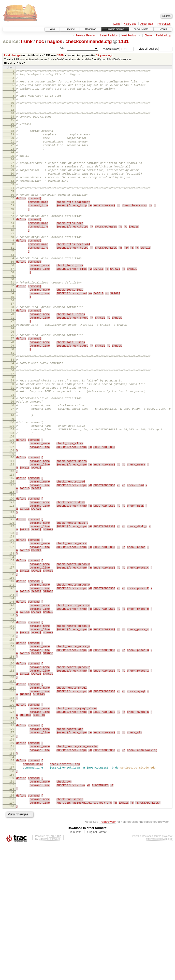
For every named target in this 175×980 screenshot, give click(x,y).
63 (12, 331)
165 (12, 796)
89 (12, 436)
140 (12, 673)
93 (12, 453)
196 (12, 931)
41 (12, 241)
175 (12, 844)
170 (12, 820)
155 (12, 747)
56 (12, 303)
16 (12, 134)
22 (12, 160)
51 (12, 282)
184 (12, 882)
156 (12, 751)
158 (12, 763)
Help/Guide (130, 24)
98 (12, 478)
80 (12, 400)
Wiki (52, 29)
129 (12, 621)
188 (12, 899)
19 (12, 147)
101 (12, 490)
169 (12, 817)
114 (12, 548)
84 (12, 417)
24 (12, 168)
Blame (148, 35)
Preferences (164, 24)
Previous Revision (86, 35)
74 (12, 376)
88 (12, 433)
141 (12, 678)
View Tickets (141, 29)
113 (12, 544)
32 (12, 203)
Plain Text (75, 966)
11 (12, 114)
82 (12, 408)
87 (12, 430)
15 (12, 129)
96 (12, 465)
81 (12, 405)
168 (12, 812)
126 (12, 604)
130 (12, 624)
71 (12, 363)
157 (12, 755)
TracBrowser (107, 956)
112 (12, 535)
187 (12, 894)
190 (12, 906)
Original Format (97, 966)
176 (12, 849)
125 (12, 600)
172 (12, 829)
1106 (60, 55)
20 (12, 151)
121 (12, 580)
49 (12, 273)
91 (12, 445)
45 (12, 257)
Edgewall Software (49, 973)
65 (12, 339)
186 (12, 890)
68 (12, 350)
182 (12, 874)
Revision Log (163, 35)
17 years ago (105, 55)
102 (12, 494)
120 (12, 576)
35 (12, 216)
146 (12, 702)
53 (12, 291)
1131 (123, 41)
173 (12, 837)
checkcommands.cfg (89, 41)
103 (12, 499)
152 (12, 731)
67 (12, 347)
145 (12, 698)
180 (12, 865)
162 (12, 780)
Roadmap (91, 29)
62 (12, 326)
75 (12, 380)
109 (12, 523)
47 (12, 266)
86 (12, 425)
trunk (27, 41)
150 (12, 722)
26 (12, 177)
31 (12, 198)
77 (12, 387)
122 (12, 584)
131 (12, 629)
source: (11, 41)
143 (12, 690)
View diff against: (156, 49)
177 (12, 853)
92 (12, 449)
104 (12, 503)
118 (12, 568)
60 (12, 319)
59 (12, 316)
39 (12, 232)
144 (12, 694)
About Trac (147, 24)
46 (12, 261)
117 (12, 560)
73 (12, 372)
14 (12, 125)
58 (12, 311)
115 (12, 551)
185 (12, 886)
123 (12, 592)
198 (12, 940)
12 (12, 117)
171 (12, 824)
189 (12, 903)
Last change (12, 55)
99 (12, 482)
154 (12, 743)
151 (12, 727)
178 (12, 857)
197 (12, 935)
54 (12, 294)
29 (12, 190)
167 (12, 804)
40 (12, 236)
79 (12, 396)
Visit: (63, 48)
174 (12, 841)
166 (12, 800)
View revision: (111, 49)
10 (12, 110)
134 (12, 646)
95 (12, 461)
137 (12, 658)
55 (12, 298)
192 (12, 915)
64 (12, 335)
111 (12, 531)
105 (12, 506)
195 (12, 927)
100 (12, 486)
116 (12, 556)
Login (116, 24)
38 (12, 228)
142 (12, 682)
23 (12, 164)
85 (12, 421)
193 (12, 919)
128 (12, 617)
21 (12, 155)
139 (12, 670)
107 (12, 515)
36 (12, 219)
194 (12, 924)
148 (12, 715)
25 (12, 173)
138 (12, 666)
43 (12, 248)
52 (12, 286)
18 (12, 142)
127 (12, 609)
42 (12, 244)
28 (12, 186)
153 (12, 739)
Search (163, 29)
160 (12, 771)
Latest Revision (109, 35)
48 (12, 269)
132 (12, 633)
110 (12, 527)
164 (12, 792)
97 (12, 470)
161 (12, 775)
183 (12, 878)
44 (12, 253)
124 (12, 597)
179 (12, 862)
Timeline (70, 29)
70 (12, 359)
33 (12, 207)
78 (12, 392)
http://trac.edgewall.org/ (159, 973)
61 (12, 322)
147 (12, 706)
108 (12, 519)
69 (12, 355)
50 (12, 278)
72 (12, 368)
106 (12, 510)
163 (12, 788)
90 (12, 441)
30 (12, 194)
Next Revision (129, 35)
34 (12, 211)
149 (12, 719)
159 (12, 768)
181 (12, 869)
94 (12, 457)
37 (12, 223)
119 (12, 572)
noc (40, 41)
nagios (55, 41)
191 (12, 911)
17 (12, 138)
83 (12, 412)
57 (12, 307)
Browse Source (115, 29)
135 (12, 649)
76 (12, 383)
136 (12, 653)
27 (12, 181)
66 (12, 344)
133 (12, 641)
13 (12, 121)
